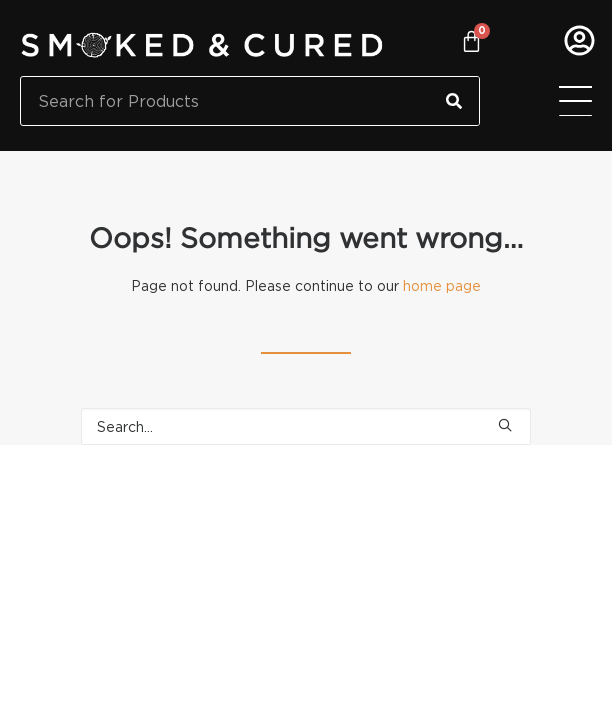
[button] (505, 425)
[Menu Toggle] (575, 101)
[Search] (454, 101)
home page (442, 285)
